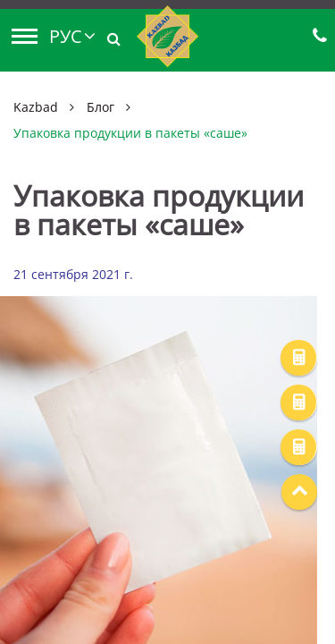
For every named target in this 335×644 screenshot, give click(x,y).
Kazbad (36, 107)
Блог (100, 107)
